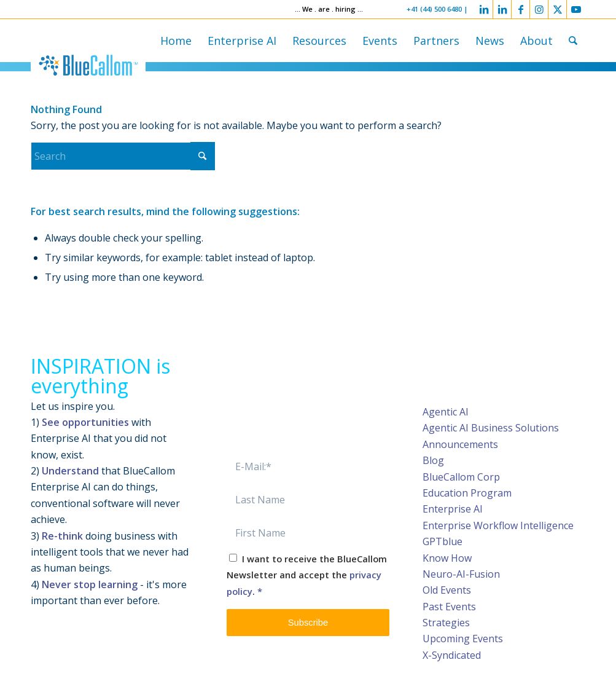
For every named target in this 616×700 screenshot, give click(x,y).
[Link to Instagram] (539, 9)
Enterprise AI (453, 509)
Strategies (446, 623)
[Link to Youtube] (576, 9)
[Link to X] (557, 9)
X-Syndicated (452, 655)
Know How (447, 558)
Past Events (449, 607)
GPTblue (443, 541)
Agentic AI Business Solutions (491, 428)
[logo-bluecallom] (88, 65)
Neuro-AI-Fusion (461, 574)
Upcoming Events (463, 639)
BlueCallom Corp (461, 477)
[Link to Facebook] (520, 9)
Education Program (467, 493)
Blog (433, 460)
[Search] (573, 41)
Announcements (460, 444)
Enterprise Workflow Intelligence (498, 525)
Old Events (447, 590)
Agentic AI (446, 412)
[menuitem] (176, 41)
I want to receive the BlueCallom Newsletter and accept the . (307, 575)
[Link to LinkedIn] (484, 9)
